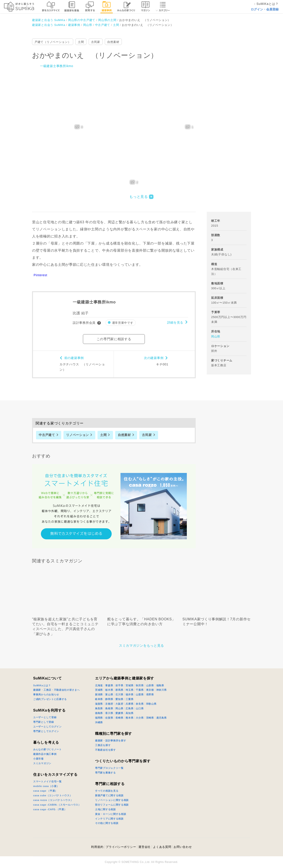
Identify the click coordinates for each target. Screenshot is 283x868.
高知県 (129, 713)
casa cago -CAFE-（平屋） (50, 809)
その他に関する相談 (107, 823)
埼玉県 (129, 690)
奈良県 (140, 704)
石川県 (119, 694)
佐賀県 (109, 718)
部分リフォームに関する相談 (112, 805)
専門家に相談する (110, 784)
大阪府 (119, 704)
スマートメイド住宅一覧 (47, 781)
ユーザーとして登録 (45, 717)
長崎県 (119, 718)
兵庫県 (129, 704)
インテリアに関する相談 (109, 819)
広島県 (129, 708)
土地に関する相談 (105, 809)
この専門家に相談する (114, 339)
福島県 (160, 685)
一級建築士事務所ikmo (57, 66)
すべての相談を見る (107, 791)
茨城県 (99, 690)
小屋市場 (38, 759)
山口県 (140, 708)
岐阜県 (99, 699)
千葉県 (140, 690)
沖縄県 (99, 722)
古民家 (96, 42)
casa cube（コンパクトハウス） (53, 795)
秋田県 (140, 685)
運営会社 (144, 847)
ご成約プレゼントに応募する (50, 699)
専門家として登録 (44, 722)
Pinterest (40, 275)
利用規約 (97, 847)
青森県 (109, 685)
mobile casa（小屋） (46, 786)
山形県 (150, 685)
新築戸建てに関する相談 (109, 795)
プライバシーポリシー (121, 847)
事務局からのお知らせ (46, 694)
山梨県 (140, 694)
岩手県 (119, 685)
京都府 (109, 704)
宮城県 (129, 685)
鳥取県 (99, 708)
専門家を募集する (105, 773)
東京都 (150, 690)
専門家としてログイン (46, 731)
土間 (81, 42)
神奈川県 (162, 690)
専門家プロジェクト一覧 (109, 768)
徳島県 (99, 713)
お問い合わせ (183, 847)
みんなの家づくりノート (47, 749)
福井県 (129, 694)
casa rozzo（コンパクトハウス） (53, 800)
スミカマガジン (42, 763)
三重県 (129, 699)
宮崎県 (150, 718)
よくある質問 (162, 847)
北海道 (99, 685)
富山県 (109, 694)
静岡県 (109, 699)
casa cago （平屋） (45, 791)
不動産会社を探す (105, 750)
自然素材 (113, 42)
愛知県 (119, 699)
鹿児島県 (162, 718)
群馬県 (119, 690)
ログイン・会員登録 (265, 9)
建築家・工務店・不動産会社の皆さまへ (56, 690)
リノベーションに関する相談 (112, 800)
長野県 (150, 694)
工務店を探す (103, 745)
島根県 (109, 708)
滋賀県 (99, 704)
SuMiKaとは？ (42, 685)
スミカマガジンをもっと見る (141, 645)
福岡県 (99, 718)
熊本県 (129, 718)
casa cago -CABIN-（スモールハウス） (57, 805)
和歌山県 (151, 704)
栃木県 (109, 690)
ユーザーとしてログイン (47, 727)
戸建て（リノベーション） (53, 42)
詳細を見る (175, 322)
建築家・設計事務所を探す (111, 741)
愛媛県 (119, 713)
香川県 (109, 713)
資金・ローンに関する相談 (111, 814)
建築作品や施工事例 (45, 754)
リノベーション (77, 435)
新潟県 (99, 694)
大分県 (140, 718)
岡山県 (216, 337)
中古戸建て (47, 435)
